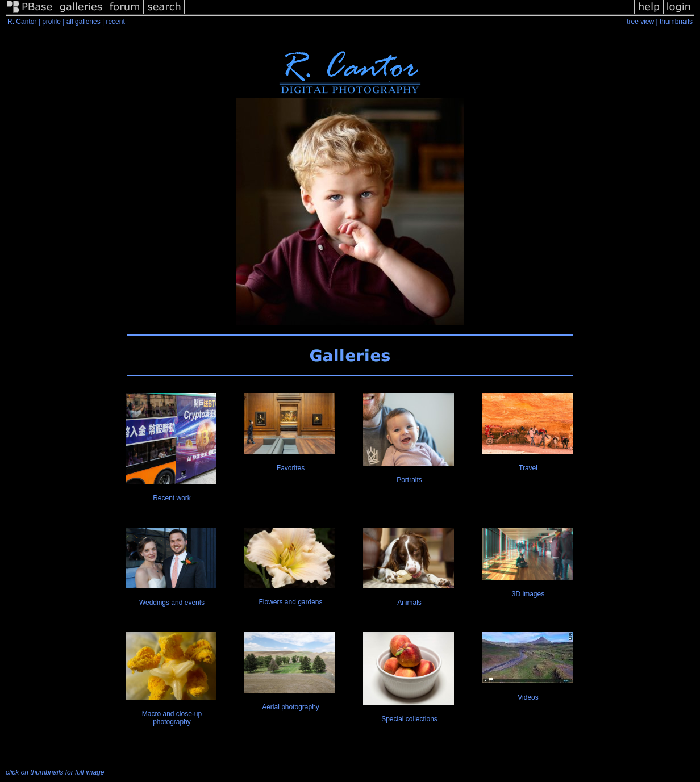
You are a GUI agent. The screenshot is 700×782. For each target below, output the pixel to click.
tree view (640, 22)
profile (51, 22)
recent (115, 22)
